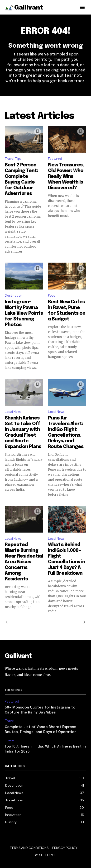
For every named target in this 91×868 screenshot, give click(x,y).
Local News (13, 412)
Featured (55, 159)
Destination (14, 296)
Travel (10, 721)
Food (52, 296)
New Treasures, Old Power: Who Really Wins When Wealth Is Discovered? (66, 177)
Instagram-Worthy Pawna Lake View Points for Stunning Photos (24, 313)
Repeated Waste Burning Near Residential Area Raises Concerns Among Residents (24, 562)
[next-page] (82, 622)
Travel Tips (13, 159)
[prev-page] (8, 622)
